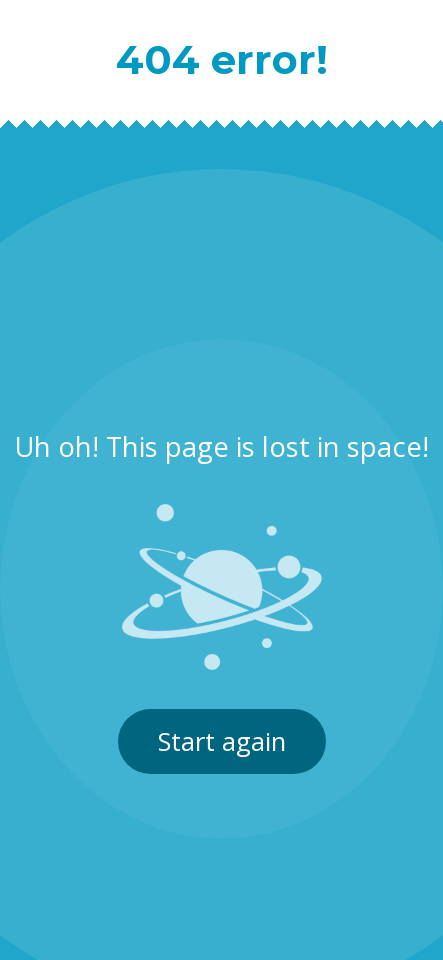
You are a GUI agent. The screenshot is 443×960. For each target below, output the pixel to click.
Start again (222, 741)
